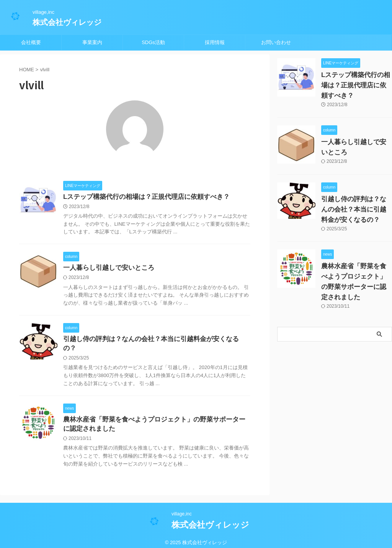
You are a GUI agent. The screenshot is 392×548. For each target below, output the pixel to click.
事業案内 (92, 42)
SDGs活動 (153, 42)
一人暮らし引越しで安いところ (106, 269)
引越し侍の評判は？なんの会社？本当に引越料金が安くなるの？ (152, 341)
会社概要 (31, 42)
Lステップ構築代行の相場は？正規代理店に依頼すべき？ (142, 197)
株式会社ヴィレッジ (67, 22)
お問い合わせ (276, 42)
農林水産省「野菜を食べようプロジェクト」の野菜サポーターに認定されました (356, 277)
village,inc (182, 509)
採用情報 (215, 42)
